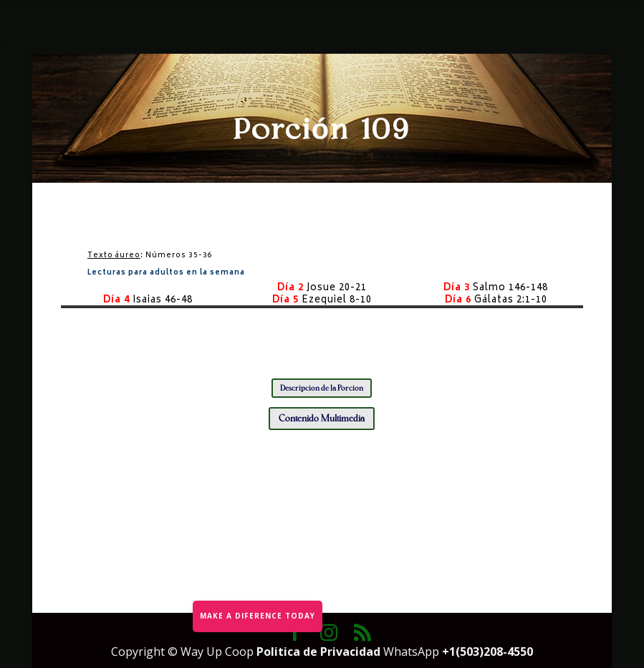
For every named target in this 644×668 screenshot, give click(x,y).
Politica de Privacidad (320, 652)
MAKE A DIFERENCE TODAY (258, 616)
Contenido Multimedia (322, 418)
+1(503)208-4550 (487, 652)
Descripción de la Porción (322, 388)
